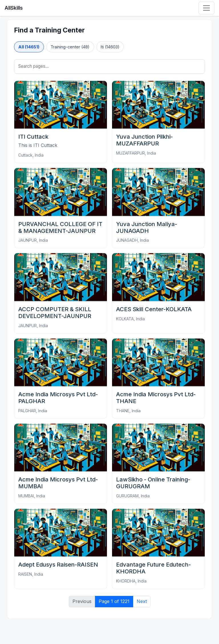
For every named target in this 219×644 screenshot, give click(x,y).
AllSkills (14, 8)
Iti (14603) (110, 47)
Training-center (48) (70, 47)
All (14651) (29, 47)
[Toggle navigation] (206, 8)
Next (142, 601)
